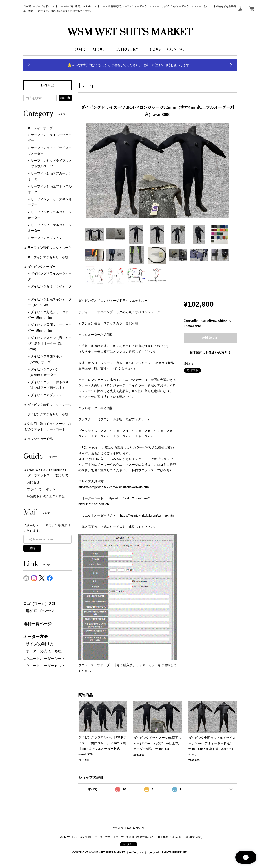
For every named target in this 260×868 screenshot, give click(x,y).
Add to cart (210, 338)
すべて (93, 789)
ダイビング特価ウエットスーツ (49, 405)
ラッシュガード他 (40, 439)
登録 (32, 548)
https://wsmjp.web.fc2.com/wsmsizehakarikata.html (114, 487)
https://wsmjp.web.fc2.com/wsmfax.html (148, 515)
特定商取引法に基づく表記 (46, 496)
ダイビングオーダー (42, 267)
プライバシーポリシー (43, 489)
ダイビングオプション (46, 395)
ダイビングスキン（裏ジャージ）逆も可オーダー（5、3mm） (50, 343)
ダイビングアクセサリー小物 (48, 414)
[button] (128, 50)
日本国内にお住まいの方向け (210, 353)
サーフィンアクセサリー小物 (48, 257)
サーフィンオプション (46, 238)
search (65, 98)
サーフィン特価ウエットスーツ (49, 248)
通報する (189, 364)
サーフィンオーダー (42, 128)
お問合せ (33, 482)
